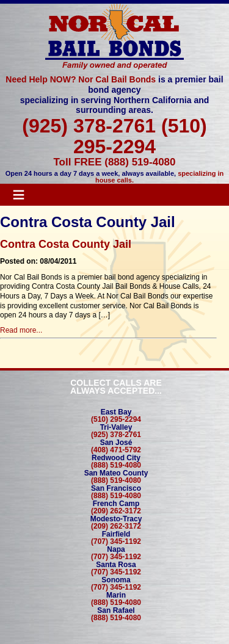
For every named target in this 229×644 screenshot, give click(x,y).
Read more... (21, 330)
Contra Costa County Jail (66, 244)
